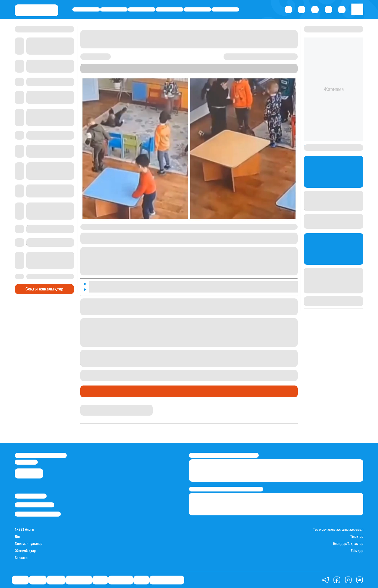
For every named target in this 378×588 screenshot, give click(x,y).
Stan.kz (195, 71)
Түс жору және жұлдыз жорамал (338, 530)
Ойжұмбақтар (25, 551)
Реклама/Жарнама (35, 505)
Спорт (197, 9)
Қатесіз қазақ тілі (167, 580)
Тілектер (357, 537)
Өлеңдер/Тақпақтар (348, 544)
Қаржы (114, 9)
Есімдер (357, 551)
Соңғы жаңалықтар (44, 289)
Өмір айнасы (170, 9)
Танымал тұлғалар (28, 544)
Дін (17, 537)
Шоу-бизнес (225, 9)
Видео (141, 580)
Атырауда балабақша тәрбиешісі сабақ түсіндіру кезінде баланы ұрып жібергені (214, 373)
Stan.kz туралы (31, 496)
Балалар (21, 558)
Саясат (86, 9)
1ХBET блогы (25, 530)
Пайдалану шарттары (38, 514)
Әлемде (142, 9)
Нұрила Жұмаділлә (96, 407)
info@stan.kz (26, 462)
